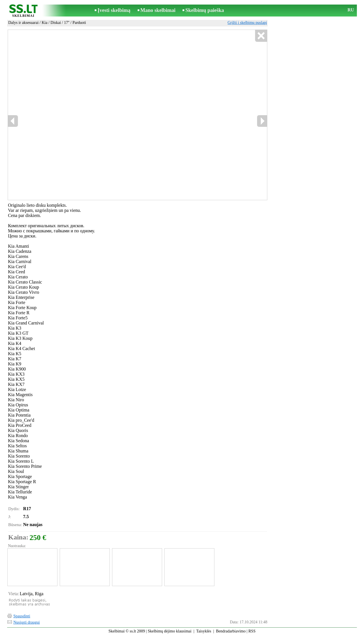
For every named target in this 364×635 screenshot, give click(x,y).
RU (351, 10)
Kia (44, 23)
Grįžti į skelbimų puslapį (247, 23)
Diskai (56, 23)
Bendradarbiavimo (231, 631)
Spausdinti (22, 616)
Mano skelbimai (158, 10)
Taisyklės (204, 631)
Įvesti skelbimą (114, 10)
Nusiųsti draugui (27, 622)
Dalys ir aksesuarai (23, 23)
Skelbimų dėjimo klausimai (169, 631)
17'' (67, 23)
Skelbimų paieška (205, 10)
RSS (252, 631)
